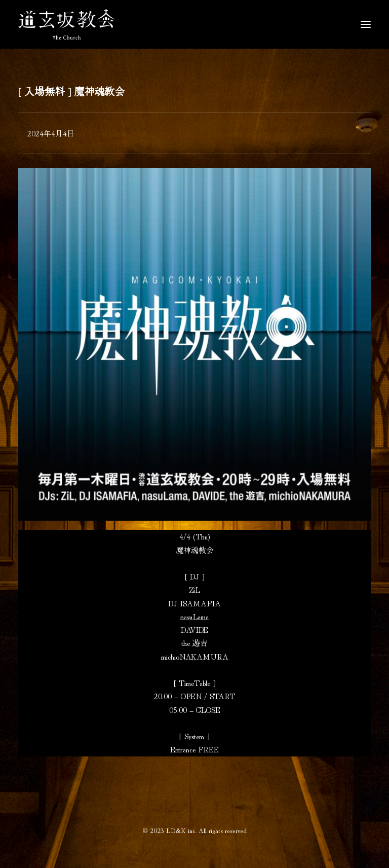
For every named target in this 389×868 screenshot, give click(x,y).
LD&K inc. (181, 830)
